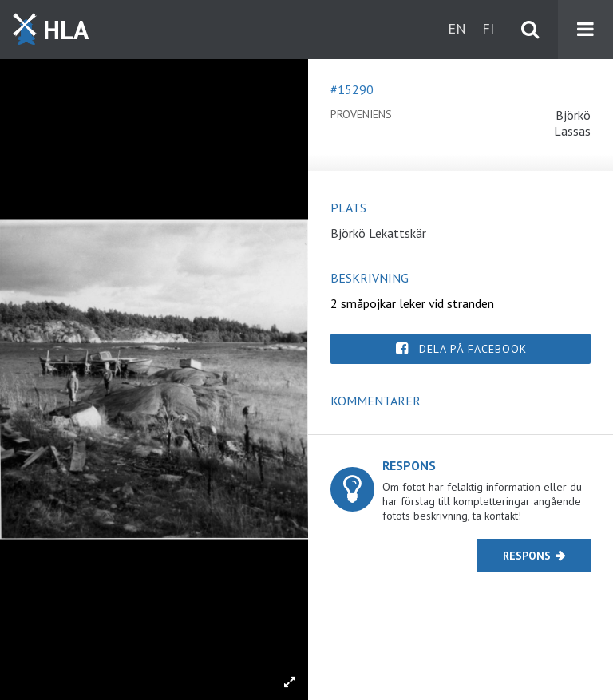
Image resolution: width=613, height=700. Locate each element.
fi (488, 28)
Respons (527, 556)
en (457, 28)
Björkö (573, 115)
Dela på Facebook (473, 349)
